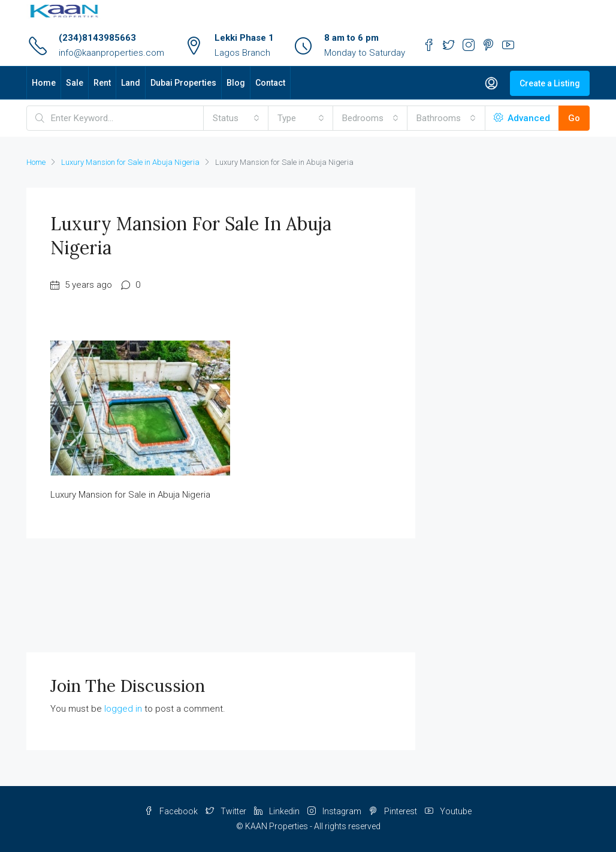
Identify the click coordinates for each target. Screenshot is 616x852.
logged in (123, 709)
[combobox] (236, 118)
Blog (236, 83)
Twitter (227, 811)
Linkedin (278, 811)
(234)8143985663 (97, 38)
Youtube (448, 811)
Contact (270, 83)
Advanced (522, 118)
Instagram (335, 811)
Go (574, 118)
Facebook (172, 811)
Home (44, 83)
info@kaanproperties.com (111, 53)
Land (131, 83)
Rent (102, 83)
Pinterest (394, 811)
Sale (75, 83)
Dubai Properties (183, 83)
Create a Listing (550, 83)
